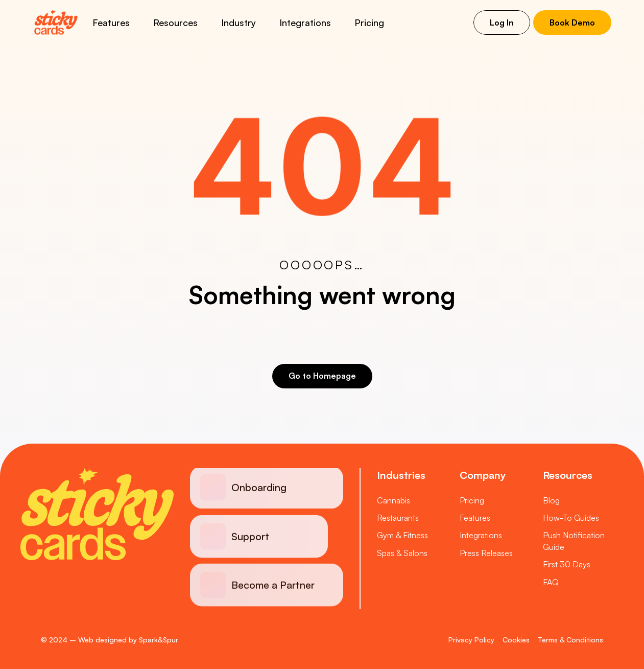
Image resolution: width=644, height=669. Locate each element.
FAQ (551, 582)
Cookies (516, 640)
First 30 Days (567, 564)
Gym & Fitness (402, 535)
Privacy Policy (471, 640)
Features (475, 518)
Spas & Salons (402, 553)
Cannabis (393, 500)
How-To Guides (571, 518)
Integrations (481, 535)
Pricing (369, 22)
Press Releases (486, 553)
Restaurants (398, 518)
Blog (551, 500)
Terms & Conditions (570, 640)
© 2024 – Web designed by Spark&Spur (110, 640)
